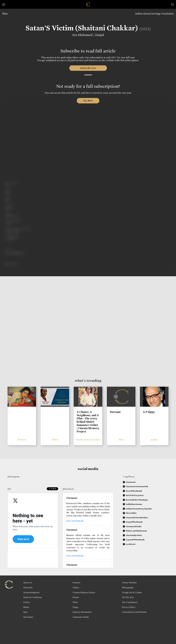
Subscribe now (88, 68)
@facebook (68, 489)
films (5, 14)
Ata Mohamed (83, 35)
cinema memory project (88, 440)
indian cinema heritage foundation (155, 14)
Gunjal (99, 35)
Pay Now (88, 101)
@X (9, 489)
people (154, 440)
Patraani (115, 412)
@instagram (13, 477)
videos (55, 440)
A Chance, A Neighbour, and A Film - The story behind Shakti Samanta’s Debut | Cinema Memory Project (88, 422)
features (22, 440)
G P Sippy (149, 412)
